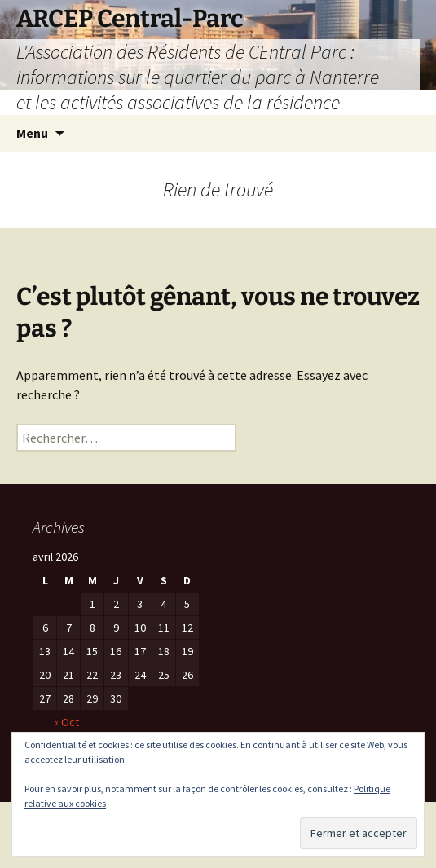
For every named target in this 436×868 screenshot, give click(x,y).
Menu (32, 133)
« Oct (66, 722)
